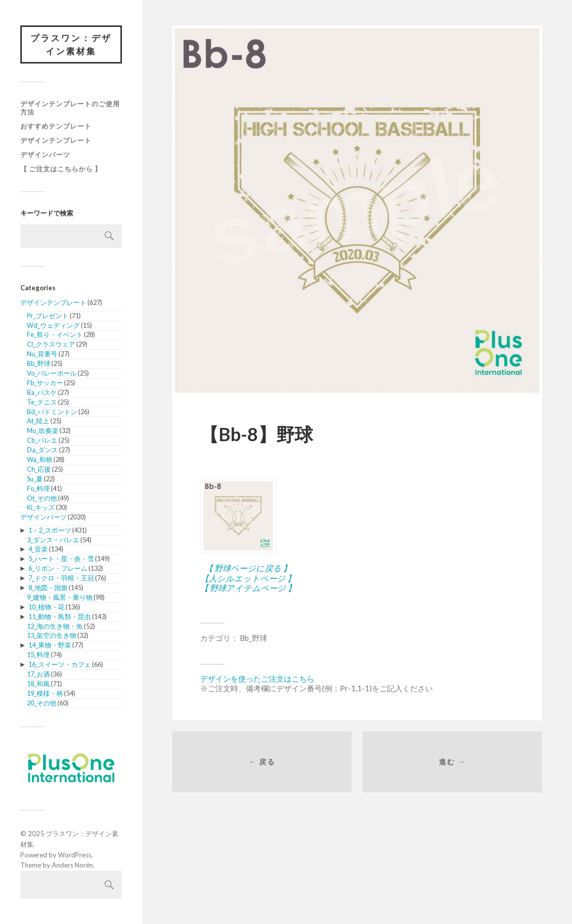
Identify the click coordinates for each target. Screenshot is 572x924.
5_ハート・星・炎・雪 (61, 559)
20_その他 (42, 703)
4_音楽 (38, 549)
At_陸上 (38, 421)
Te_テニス (42, 402)
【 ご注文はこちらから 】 (61, 169)
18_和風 (38, 684)
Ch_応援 (39, 469)
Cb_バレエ (42, 440)
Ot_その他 (42, 498)
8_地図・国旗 (48, 588)
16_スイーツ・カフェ (60, 664)
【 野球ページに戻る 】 (248, 568)
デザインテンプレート (56, 140)
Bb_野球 (39, 363)
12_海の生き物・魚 (55, 626)
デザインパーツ (45, 155)
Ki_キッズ (41, 507)
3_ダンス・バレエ (53, 540)
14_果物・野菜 (50, 645)
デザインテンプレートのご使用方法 (70, 108)
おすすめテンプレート (56, 126)
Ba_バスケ (42, 392)
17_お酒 (38, 674)
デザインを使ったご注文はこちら (257, 679)
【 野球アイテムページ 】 (248, 588)
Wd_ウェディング (53, 325)
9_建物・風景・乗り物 (60, 597)
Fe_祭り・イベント (55, 334)
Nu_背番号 (42, 354)
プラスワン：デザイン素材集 (71, 44)
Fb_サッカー (45, 383)
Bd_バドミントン (52, 412)
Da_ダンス (42, 450)
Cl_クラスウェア (51, 344)
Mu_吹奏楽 (43, 430)
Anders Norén (72, 865)
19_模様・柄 (45, 693)
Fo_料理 (38, 488)
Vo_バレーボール (52, 373)
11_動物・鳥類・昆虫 (60, 617)
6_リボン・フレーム (58, 568)
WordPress (75, 855)
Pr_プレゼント (48, 316)
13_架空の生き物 (52, 635)
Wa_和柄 (40, 459)
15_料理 (38, 655)
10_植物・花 (46, 607)
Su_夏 (35, 479)
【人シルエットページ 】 (248, 578)
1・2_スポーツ (50, 530)
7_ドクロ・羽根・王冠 (61, 578)
